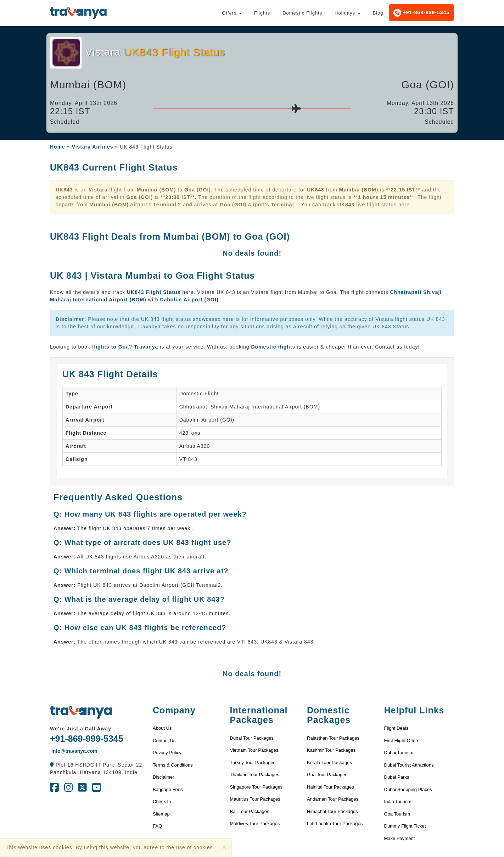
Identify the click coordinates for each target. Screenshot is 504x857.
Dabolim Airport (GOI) (189, 300)
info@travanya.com (74, 751)
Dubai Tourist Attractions (409, 765)
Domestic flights (273, 347)
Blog (378, 13)
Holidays (347, 13)
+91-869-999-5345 (422, 13)
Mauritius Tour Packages (255, 799)
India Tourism (398, 802)
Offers (232, 13)
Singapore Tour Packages (256, 787)
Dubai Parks (397, 777)
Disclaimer (164, 777)
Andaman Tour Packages (333, 799)
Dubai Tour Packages (252, 738)
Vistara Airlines (92, 147)
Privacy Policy (167, 753)
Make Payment (400, 838)
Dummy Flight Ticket (405, 826)
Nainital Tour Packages (331, 787)
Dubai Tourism (399, 753)
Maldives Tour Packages (255, 823)
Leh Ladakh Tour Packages (335, 823)
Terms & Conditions (173, 765)
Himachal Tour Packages (332, 811)
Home (58, 147)
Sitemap (161, 814)
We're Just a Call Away (81, 729)
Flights (262, 13)
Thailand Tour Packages (255, 775)
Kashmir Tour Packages (331, 750)
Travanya (147, 347)
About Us (162, 728)
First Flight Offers (402, 741)
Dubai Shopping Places (408, 789)
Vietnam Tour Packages (254, 750)
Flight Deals (396, 728)
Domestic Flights (302, 13)
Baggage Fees (168, 789)
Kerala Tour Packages (329, 763)
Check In (162, 802)
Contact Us (164, 741)
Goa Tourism (397, 814)
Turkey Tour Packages (253, 763)
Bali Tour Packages (250, 811)
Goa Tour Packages (327, 775)
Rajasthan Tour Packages (333, 738)
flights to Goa (111, 347)
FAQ (157, 826)
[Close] (224, 847)
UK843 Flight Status (155, 292)
